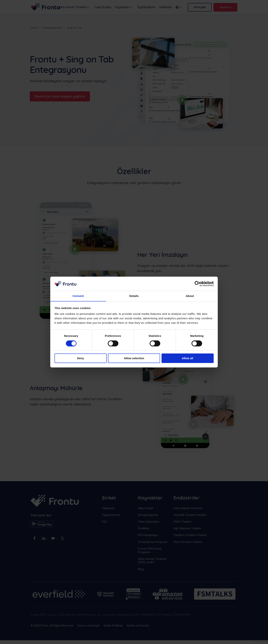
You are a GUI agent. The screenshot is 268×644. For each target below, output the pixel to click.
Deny (80, 358)
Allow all (188, 358)
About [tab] (190, 296)
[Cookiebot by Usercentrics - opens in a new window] (197, 284)
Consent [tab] (78, 296)
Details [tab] (134, 296)
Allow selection (134, 358)
